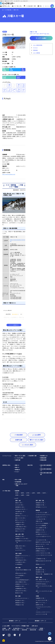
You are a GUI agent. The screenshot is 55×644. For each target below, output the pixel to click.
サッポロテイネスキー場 (41, 600)
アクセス (35, 48)
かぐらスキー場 (19, 505)
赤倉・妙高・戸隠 (19, 534)
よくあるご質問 (6, 626)
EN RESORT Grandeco (41, 584)
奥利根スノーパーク (40, 564)
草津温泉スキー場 (40, 503)
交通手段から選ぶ (6, 6)
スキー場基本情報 (38, 45)
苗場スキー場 (18, 503)
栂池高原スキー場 (19, 586)
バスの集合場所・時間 (31, 6)
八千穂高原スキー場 (40, 559)
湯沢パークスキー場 (20, 518)
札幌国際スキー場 (40, 598)
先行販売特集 (18, 482)
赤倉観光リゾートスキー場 (21, 539)
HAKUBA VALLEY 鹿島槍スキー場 (23, 570)
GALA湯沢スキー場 (20, 511)
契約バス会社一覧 (6, 630)
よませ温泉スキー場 (20, 562)
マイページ (47, 6)
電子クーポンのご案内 (36, 440)
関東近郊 (38, 510)
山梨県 (22, 495)
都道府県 (17, 491)
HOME (3, 10)
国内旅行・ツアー (14, 621)
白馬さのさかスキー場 (20, 573)
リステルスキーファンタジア (42, 582)
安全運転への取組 (16, 630)
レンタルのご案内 (27, 445)
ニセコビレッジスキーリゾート (43, 612)
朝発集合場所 (43, 458)
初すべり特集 (18, 480)
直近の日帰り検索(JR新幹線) (46, 474)
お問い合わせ (35, 626)
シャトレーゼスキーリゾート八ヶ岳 (44, 555)
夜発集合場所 (43, 460)
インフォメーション (7, 456)
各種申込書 (19, 440)
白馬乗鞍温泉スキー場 (20, 589)
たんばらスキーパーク (41, 517)
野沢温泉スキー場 (19, 600)
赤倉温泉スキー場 (19, 536)
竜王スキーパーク (19, 558)
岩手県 (28, 493)
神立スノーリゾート (20, 531)
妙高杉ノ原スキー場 (20, 546)
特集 (41, 6)
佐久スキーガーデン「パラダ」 (43, 544)
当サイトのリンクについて (32, 628)
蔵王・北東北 (39, 568)
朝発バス (17, 465)
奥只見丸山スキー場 (20, 529)
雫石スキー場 (39, 574)
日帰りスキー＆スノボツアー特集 (21, 485)
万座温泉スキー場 (40, 505)
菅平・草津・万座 (40, 501)
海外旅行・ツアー (39, 621)
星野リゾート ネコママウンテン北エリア (44, 592)
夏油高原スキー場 (48, 574)
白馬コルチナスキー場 (20, 591)
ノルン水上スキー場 (40, 519)
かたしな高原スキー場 (41, 528)
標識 (10, 628)
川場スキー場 (39, 521)
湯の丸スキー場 (39, 546)
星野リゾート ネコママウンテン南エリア (44, 587)
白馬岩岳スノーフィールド (21, 584)
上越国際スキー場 (19, 524)
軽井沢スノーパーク (40, 532)
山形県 (33, 493)
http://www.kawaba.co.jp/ (9, 174)
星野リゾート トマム (40, 603)
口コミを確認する (14, 325)
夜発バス (17, 467)
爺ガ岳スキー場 (19, 593)
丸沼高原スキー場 (40, 530)
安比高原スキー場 (40, 572)
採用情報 (41, 628)
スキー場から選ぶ (18, 6)
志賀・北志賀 (18, 553)
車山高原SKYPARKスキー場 (42, 549)
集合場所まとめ (44, 456)
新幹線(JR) (18, 470)
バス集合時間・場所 (32, 456)
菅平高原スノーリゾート (41, 507)
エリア (17, 498)
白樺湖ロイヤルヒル (40, 551)
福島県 (39, 493)
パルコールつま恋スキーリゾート (43, 536)
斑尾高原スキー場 (19, 603)
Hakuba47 (18, 578)
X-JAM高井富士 (19, 564)
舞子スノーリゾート (20, 520)
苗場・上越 (18, 501)
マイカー (17, 472)
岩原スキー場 (18, 514)
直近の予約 (30, 465)
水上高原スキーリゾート (41, 534)
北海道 (28, 495)
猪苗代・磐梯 (39, 577)
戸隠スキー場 (18, 548)
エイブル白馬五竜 (19, 575)
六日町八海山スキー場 (20, 527)
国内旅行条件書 (33, 630)
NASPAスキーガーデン (21, 509)
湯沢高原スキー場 (19, 507)
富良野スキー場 (39, 605)
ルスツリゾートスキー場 (41, 614)
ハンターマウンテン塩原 (41, 512)
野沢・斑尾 (18, 596)
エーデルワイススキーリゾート (43, 515)
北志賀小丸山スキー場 (20, 560)
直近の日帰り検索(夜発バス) (46, 470)
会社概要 (4, 628)
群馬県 (17, 495)
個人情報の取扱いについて (18, 628)
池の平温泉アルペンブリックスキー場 (23, 542)
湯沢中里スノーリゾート (21, 516)
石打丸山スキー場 (19, 522)
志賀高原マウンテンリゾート (22, 556)
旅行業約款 (41, 630)
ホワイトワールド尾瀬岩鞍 (42, 523)
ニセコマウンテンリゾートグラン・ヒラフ (44, 608)
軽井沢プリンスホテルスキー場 (43, 542)
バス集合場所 (19, 435)
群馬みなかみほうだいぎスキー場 (43, 561)
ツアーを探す (52, 6)
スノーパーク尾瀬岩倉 (41, 526)
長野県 (22, 493)
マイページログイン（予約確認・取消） (21, 626)
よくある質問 (36, 435)
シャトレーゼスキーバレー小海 (43, 553)
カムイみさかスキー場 (41, 540)
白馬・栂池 (18, 568)
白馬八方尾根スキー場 (20, 582)
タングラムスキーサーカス (21, 598)
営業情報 (35, 50)
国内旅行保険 (24, 630)
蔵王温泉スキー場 (40, 570)
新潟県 (17, 493)
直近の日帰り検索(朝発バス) (46, 466)
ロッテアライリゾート (20, 550)
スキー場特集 (36, 53)
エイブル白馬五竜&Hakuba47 (22, 580)
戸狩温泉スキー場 (19, 605)
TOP (50, 639)
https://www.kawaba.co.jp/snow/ (18, 240)
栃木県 (44, 493)
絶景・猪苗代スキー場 (41, 580)
